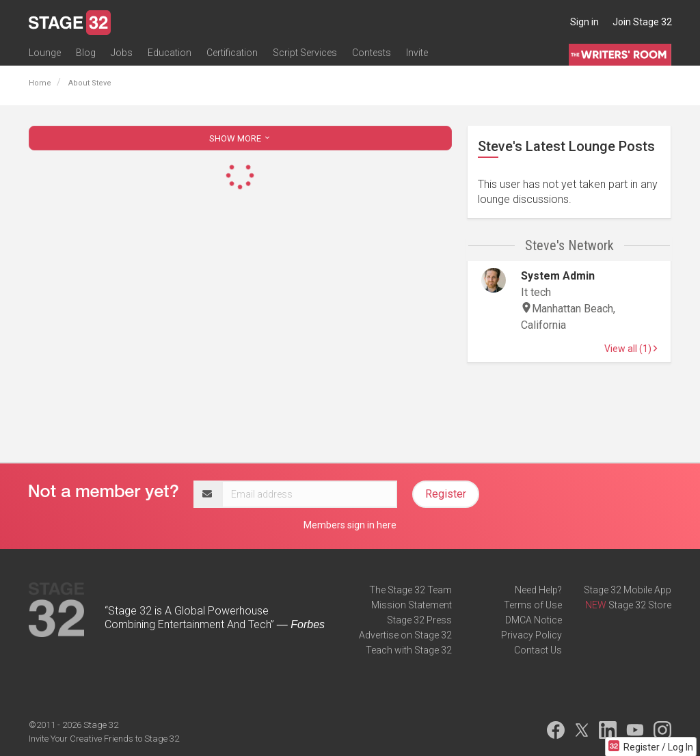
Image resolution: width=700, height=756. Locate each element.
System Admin (558, 276)
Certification (232, 53)
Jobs (122, 53)
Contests (372, 53)
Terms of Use (533, 605)
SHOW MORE (241, 138)
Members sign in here (350, 525)
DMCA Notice (534, 620)
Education (170, 53)
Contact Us (538, 650)
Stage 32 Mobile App (628, 590)
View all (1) (631, 349)
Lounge (45, 53)
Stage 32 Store (640, 605)
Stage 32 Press (419, 620)
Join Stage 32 (642, 22)
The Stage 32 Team (410, 590)
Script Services (305, 53)
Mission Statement (412, 605)
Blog (86, 53)
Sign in (584, 22)
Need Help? (538, 590)
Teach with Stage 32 (409, 650)
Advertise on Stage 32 (405, 635)
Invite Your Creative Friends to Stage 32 (104, 739)
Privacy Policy (531, 635)
